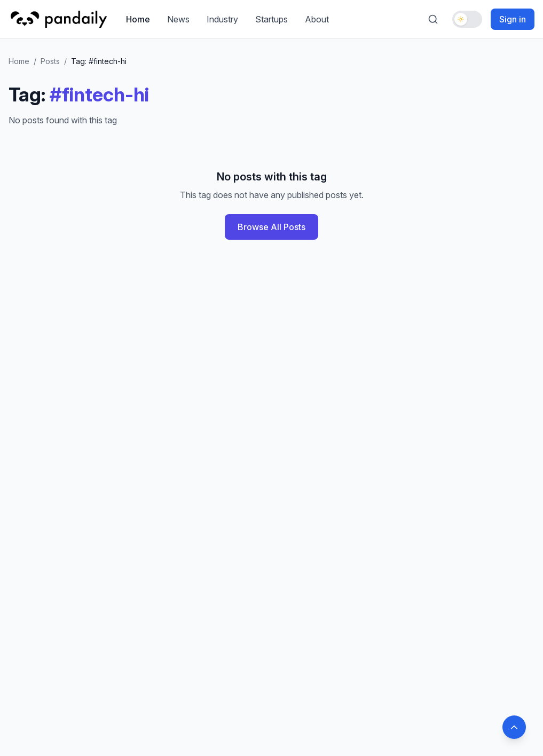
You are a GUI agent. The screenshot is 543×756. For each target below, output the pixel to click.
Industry (222, 19)
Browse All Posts (271, 227)
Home (138, 19)
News (178, 19)
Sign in (513, 19)
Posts (50, 61)
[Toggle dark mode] (467, 19)
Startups (271, 19)
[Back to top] (514, 727)
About (317, 19)
